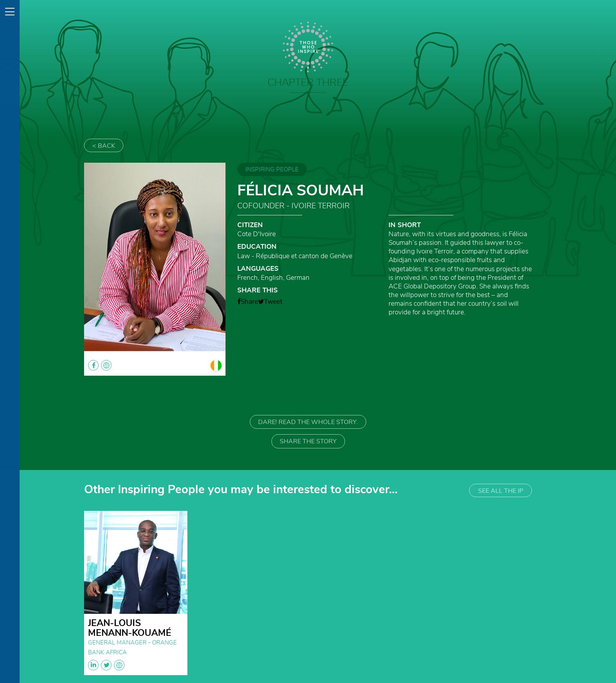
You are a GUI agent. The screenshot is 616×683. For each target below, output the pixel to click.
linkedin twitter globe (106, 665)
